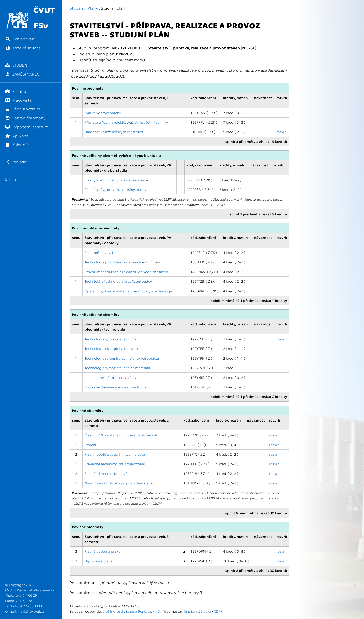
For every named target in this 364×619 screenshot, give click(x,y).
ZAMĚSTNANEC (22, 74)
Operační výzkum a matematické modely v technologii (128, 291)
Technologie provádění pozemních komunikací (122, 262)
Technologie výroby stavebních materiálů (118, 368)
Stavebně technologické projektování (115, 464)
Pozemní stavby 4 (99, 252)
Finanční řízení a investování (108, 473)
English (12, 179)
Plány (93, 8)
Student (77, 8)
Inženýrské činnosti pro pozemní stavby (117, 180)
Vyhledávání (20, 39)
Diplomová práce (99, 561)
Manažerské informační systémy (111, 377)
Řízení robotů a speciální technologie (115, 454)
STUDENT (17, 65)
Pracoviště (18, 100)
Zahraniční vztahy (25, 118)
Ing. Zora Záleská (197, 611)
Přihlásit (16, 162)
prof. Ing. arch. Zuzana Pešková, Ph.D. (131, 611)
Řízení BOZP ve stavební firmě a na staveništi (121, 435)
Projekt (90, 445)
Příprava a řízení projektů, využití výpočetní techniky (126, 122)
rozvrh (281, 132)
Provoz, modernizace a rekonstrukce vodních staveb (126, 272)
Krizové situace (23, 48)
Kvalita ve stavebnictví (103, 113)
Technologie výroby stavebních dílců (114, 339)
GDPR (218, 611)
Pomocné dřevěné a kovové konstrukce (116, 387)
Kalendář (17, 145)
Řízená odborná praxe (103, 551)
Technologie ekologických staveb (111, 348)
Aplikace (17, 136)
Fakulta (16, 91)
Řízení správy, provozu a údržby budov (115, 189)
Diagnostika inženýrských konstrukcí (114, 132)
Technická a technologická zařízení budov (118, 281)
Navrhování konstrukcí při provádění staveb (120, 483)
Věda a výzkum (23, 109)
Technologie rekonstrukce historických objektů (122, 358)
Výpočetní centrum (27, 127)
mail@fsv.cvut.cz (31, 611)
